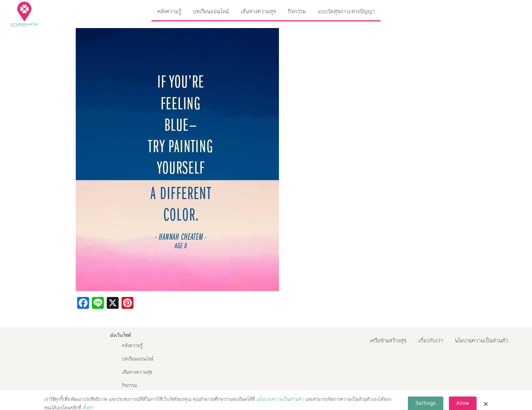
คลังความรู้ (169, 11)
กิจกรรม (297, 11)
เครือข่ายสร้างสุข (388, 340)
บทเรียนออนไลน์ (211, 11)
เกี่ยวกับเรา (431, 340)
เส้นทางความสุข (258, 11)
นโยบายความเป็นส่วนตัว (482, 340)
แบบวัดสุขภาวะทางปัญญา (346, 11)
